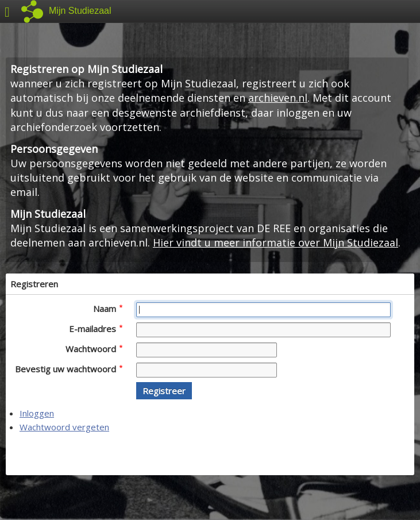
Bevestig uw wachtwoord (69, 369)
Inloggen (37, 413)
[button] (164, 391)
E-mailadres (96, 329)
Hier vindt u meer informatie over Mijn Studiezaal (275, 242)
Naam (108, 309)
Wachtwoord (94, 349)
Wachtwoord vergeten (64, 427)
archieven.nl (278, 98)
